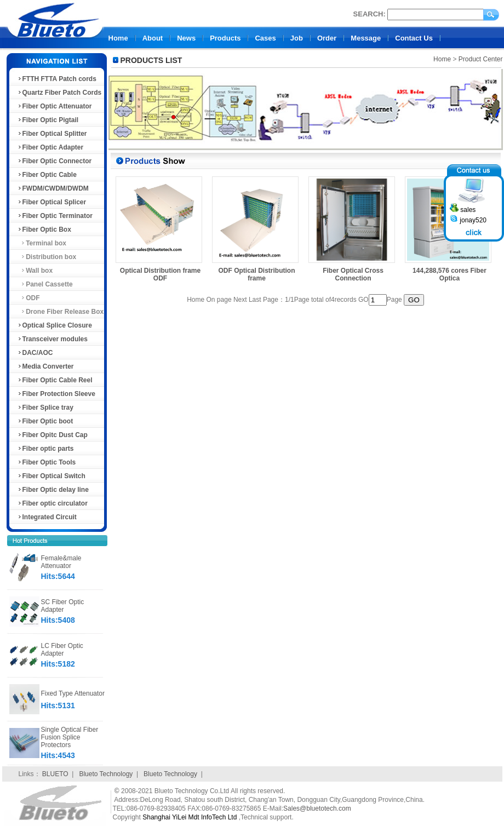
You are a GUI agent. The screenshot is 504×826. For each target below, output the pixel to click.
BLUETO (55, 774)
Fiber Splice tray (45, 408)
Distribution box (47, 257)
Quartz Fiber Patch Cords (59, 93)
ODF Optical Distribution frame (257, 274)
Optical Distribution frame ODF (160, 274)
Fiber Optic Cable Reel (55, 380)
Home (118, 38)
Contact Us (414, 38)
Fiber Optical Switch (51, 476)
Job (297, 38)
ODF (28, 298)
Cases (265, 38)
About (153, 38)
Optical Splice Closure (55, 325)
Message (366, 38)
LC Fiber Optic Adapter (62, 650)
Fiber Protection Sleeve (56, 394)
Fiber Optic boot (45, 421)
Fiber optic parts (45, 449)
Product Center (481, 59)
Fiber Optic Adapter (50, 147)
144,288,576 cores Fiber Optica (449, 274)
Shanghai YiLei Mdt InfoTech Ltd (190, 817)
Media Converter (45, 366)
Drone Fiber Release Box (61, 312)
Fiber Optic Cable (47, 175)
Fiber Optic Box (44, 230)
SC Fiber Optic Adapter (63, 606)
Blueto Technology (106, 774)
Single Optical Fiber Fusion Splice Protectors (70, 737)
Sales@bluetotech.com (317, 808)
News (186, 38)
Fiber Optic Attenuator (55, 106)
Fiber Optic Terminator (55, 216)
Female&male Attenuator (61, 562)
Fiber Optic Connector (55, 161)
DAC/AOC (35, 353)
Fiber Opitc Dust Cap (52, 435)
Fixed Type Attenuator (73, 693)
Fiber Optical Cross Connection (353, 274)
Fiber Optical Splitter (52, 134)
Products (225, 38)
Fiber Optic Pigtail (48, 120)
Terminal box (42, 243)
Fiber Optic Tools (47, 462)
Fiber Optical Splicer (52, 202)
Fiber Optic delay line (53, 490)
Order (327, 38)
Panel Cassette (45, 284)
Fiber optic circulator (52, 503)
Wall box (35, 271)
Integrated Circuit (47, 517)
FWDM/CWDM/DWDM (53, 188)
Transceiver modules (52, 339)
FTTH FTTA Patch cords (57, 79)
